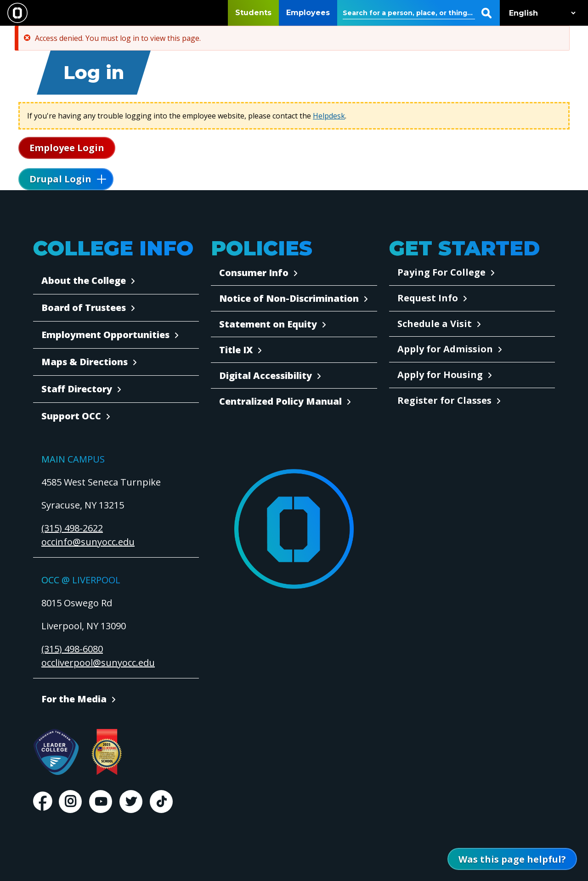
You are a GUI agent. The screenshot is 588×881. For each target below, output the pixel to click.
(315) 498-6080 (72, 649)
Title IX (236, 350)
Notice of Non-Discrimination (289, 298)
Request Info (428, 298)
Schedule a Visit (435, 324)
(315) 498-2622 (72, 528)
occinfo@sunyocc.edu (88, 542)
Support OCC (71, 416)
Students (253, 13)
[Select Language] (540, 13)
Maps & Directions (85, 362)
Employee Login (67, 148)
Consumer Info (254, 273)
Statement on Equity (268, 324)
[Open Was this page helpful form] (512, 859)
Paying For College (441, 272)
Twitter (131, 802)
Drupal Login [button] (60, 179)
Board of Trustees (84, 308)
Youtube (101, 802)
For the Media (74, 699)
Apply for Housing (440, 375)
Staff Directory (77, 389)
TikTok (161, 802)
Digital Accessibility (266, 376)
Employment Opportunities (105, 335)
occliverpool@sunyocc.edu (98, 663)
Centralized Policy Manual (280, 401)
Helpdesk (329, 116)
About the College (84, 280)
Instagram (70, 802)
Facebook (42, 802)
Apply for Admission (445, 349)
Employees (308, 13)
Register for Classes (444, 400)
